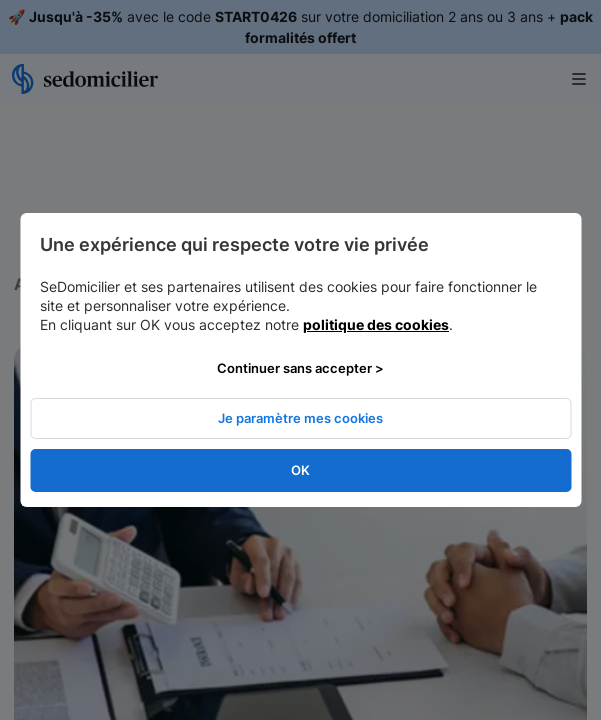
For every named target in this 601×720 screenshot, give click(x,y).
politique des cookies (376, 324)
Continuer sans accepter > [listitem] (300, 368)
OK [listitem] (300, 470)
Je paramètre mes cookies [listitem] (300, 418)
